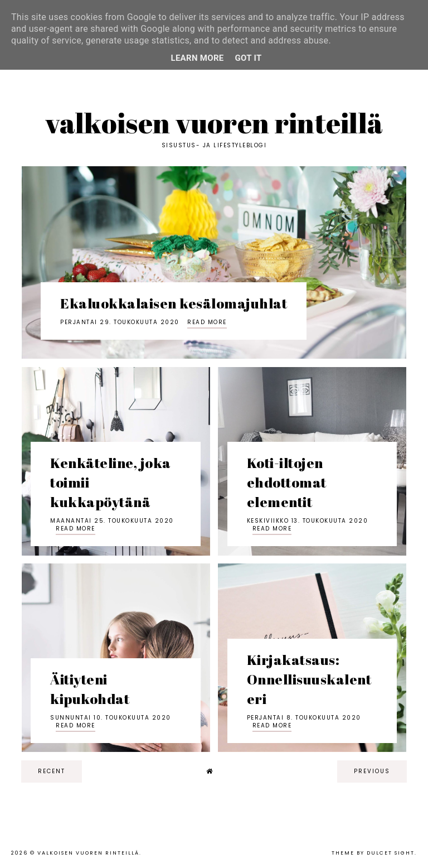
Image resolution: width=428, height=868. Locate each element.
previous (372, 771)
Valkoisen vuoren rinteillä (214, 123)
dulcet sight (391, 853)
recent (52, 771)
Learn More (197, 58)
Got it (249, 58)
